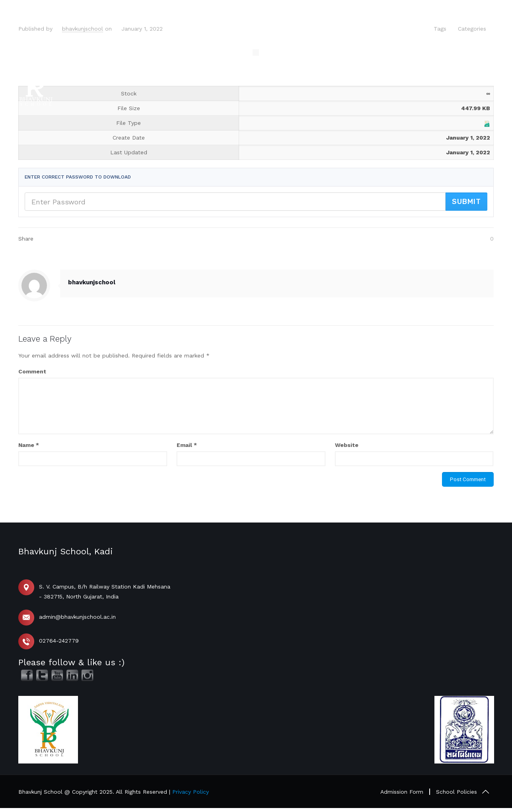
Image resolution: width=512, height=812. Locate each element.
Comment (32, 371)
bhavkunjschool (83, 29)
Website (347, 445)
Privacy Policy (191, 792)
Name (29, 445)
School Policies (457, 792)
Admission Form (402, 792)
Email (187, 445)
